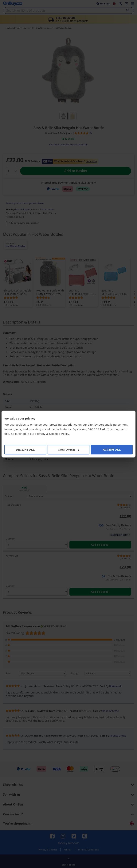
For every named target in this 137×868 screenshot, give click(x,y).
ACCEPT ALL (112, 450)
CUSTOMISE (69, 450)
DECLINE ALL (25, 450)
